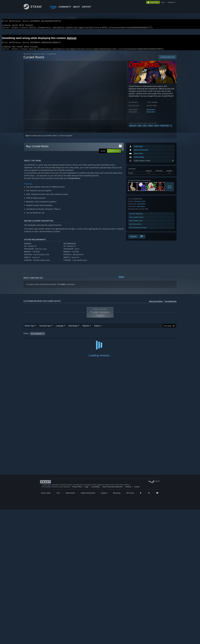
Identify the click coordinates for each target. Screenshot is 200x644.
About (76, 7)
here (63, 287)
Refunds (128, 621)
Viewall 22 (170, 190)
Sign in (28, 139)
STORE (53, 7)
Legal (86, 621)
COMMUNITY (65, 7)
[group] (100, 337)
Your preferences (171, 304)
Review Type (30, 329)
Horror (157, 129)
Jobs (58, 627)
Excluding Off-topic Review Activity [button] (62, 337)
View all (121, 280)
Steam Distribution (88, 627)
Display (97, 329)
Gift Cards (130, 627)
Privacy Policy (77, 621)
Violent (150, 129)
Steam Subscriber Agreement (113, 621)
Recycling (117, 627)
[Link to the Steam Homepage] (35, 9)
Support (104, 627)
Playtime (86, 329)
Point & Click (165, 129)
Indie (140, 129)
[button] (114, 154)
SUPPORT (86, 7)
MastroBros (151, 113)
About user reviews (156, 304)
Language (60, 329)
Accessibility (95, 621)
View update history (136, 220)
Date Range (73, 329)
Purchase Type (45, 329)
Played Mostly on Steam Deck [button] (100, 337)
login (163, 2)
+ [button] (171, 129)
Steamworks (70, 627)
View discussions (135, 227)
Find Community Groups (138, 231)
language (171, 2)
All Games (27, 57)
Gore (145, 129)
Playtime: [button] (82, 337)
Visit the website (136, 217)
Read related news (136, 224)
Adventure (133, 129)
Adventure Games (39, 57)
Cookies (137, 621)
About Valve (46, 627)
